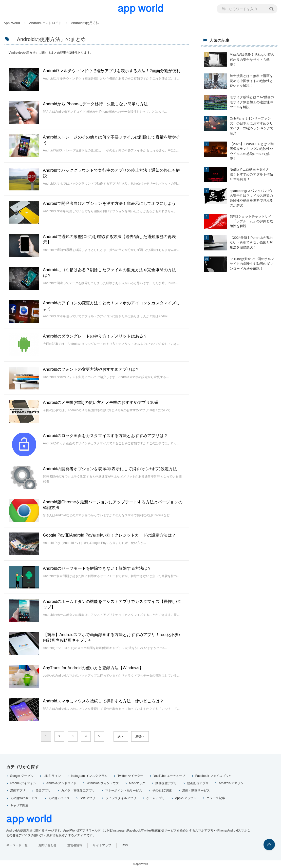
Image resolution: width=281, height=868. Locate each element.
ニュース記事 (216, 798)
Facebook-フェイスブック (213, 776)
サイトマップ (102, 845)
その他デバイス (59, 798)
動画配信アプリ (198, 783)
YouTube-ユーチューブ (169, 776)
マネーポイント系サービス (124, 791)
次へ (121, 736)
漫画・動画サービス (196, 791)
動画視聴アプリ (166, 783)
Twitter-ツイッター (130, 776)
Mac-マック (137, 783)
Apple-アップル (186, 798)
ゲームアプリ (156, 798)
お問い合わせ (48, 845)
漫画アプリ (18, 791)
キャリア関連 (19, 805)
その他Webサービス (24, 798)
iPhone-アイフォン (23, 783)
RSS (125, 845)
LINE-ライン (52, 776)
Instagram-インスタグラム (89, 776)
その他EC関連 (162, 791)
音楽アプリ (43, 791)
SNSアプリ (88, 798)
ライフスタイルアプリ (121, 798)
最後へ (140, 736)
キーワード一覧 (17, 845)
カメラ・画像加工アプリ (78, 791)
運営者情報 (75, 845)
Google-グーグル (22, 776)
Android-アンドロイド (62, 783)
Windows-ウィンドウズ (103, 783)
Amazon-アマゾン (231, 783)
